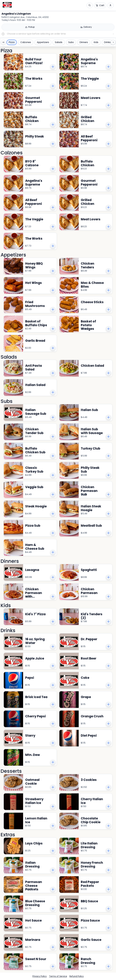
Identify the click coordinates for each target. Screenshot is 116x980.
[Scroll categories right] (113, 42)
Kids (96, 42)
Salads (59, 42)
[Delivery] (86, 27)
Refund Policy (77, 976)
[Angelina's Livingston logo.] (7, 5)
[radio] (30, 27)
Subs (71, 42)
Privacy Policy (40, 976)
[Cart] (100, 5)
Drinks (107, 42)
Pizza (12, 42)
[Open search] (90, 5)
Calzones (26, 42)
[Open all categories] (3, 42)
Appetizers (43, 42)
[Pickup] (30, 27)
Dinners (84, 42)
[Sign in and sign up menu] (110, 5)
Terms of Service (58, 976)
